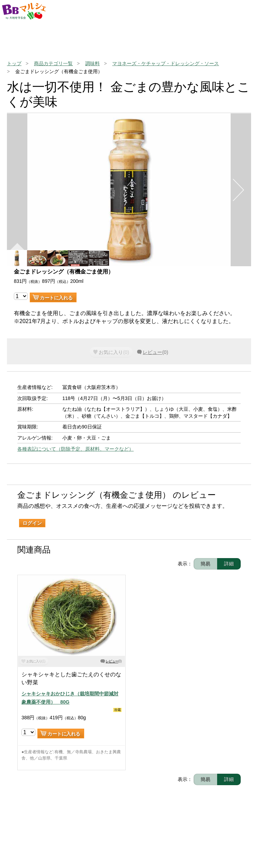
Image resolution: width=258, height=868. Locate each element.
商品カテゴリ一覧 (53, 63)
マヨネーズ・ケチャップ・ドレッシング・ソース (166, 63)
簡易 (205, 564)
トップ (14, 63)
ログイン (32, 523)
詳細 (229, 564)
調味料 (92, 63)
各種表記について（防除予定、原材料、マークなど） (75, 449)
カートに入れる (56, 298)
